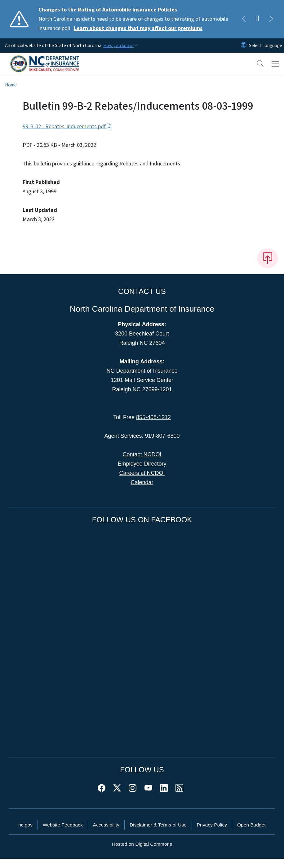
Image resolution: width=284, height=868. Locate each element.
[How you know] (120, 46)
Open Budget (251, 825)
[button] (256, 64)
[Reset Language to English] (244, 46)
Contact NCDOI (142, 454)
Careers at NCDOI (142, 473)
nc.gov (25, 825)
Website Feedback (63, 825)
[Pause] (257, 19)
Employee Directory (142, 464)
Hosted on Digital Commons (142, 844)
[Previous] (244, 19)
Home (11, 85)
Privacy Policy (212, 825)
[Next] (271, 19)
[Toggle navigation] (275, 64)
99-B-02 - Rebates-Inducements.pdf (67, 127)
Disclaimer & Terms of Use (158, 825)
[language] (266, 46)
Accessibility (106, 825)
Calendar (142, 482)
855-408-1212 (153, 417)
